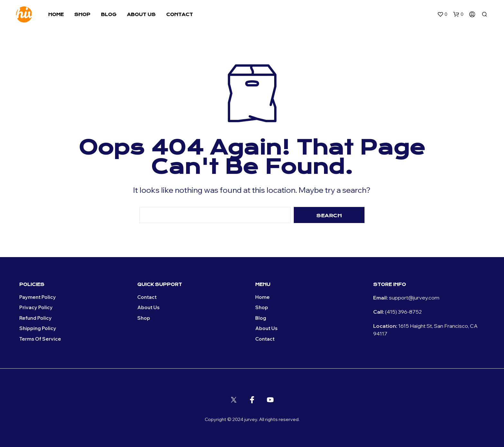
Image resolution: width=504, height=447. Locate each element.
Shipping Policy (38, 328)
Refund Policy (36, 318)
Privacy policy (36, 307)
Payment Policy (38, 297)
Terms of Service (40, 339)
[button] (442, 14)
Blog (109, 14)
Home (56, 14)
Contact (180, 14)
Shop (82, 14)
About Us (141, 14)
